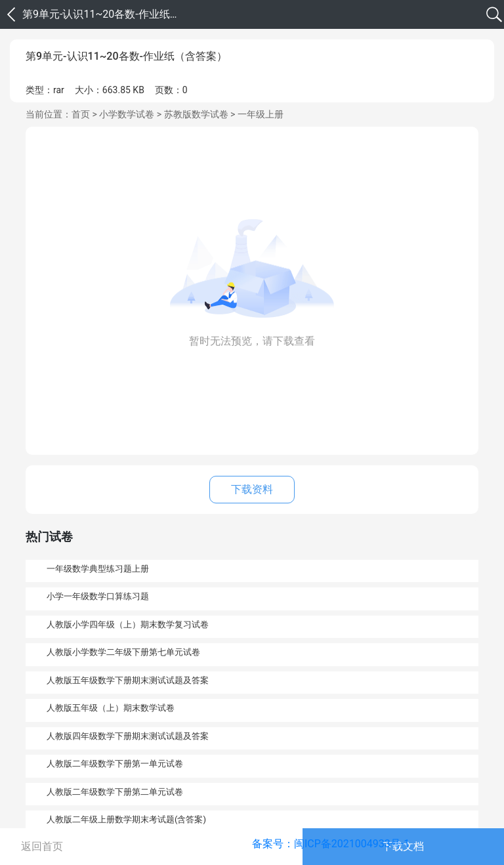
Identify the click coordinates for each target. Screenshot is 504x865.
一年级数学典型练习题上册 (98, 569)
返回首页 (42, 846)
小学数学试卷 (127, 114)
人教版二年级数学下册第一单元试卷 (115, 764)
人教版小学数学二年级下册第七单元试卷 (123, 652)
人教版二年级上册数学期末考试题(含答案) (126, 819)
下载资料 (252, 489)
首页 (81, 114)
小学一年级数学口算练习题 (98, 596)
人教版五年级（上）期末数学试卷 (111, 708)
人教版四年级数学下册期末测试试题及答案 (128, 736)
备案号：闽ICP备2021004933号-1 (331, 844)
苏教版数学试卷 (196, 114)
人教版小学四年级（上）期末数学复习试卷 (128, 624)
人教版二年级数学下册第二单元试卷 (115, 792)
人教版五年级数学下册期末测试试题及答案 (128, 680)
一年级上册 (261, 114)
